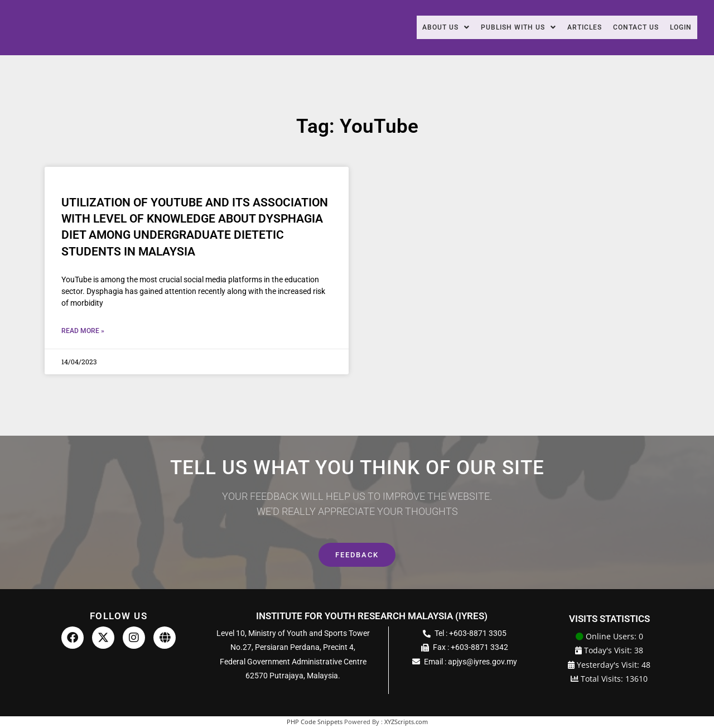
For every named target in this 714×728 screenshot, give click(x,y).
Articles (570, 27)
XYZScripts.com (406, 723)
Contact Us (628, 27)
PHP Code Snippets (315, 723)
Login (679, 27)
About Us (416, 27)
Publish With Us (496, 27)
